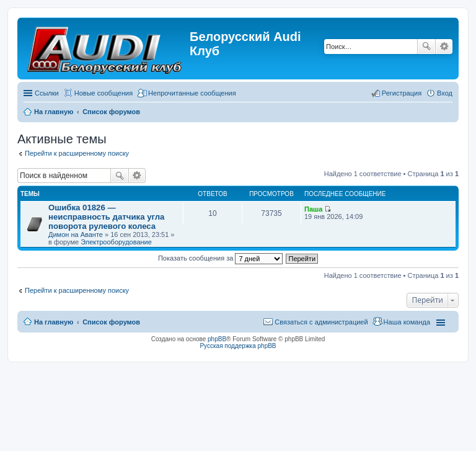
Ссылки (47, 93)
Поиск (426, 47)
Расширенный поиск (444, 47)
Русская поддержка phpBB (238, 346)
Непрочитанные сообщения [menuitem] (192, 93)
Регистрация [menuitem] (402, 93)
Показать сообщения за (220, 258)
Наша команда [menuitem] (407, 322)
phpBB (217, 339)
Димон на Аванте (76, 234)
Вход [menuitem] (445, 93)
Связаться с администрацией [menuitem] (321, 322)
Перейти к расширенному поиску (77, 153)
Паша (313, 209)
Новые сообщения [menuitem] (104, 93)
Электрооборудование (116, 242)
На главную (54, 322)
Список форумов (111, 322)
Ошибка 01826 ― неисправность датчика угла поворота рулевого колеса (106, 217)
